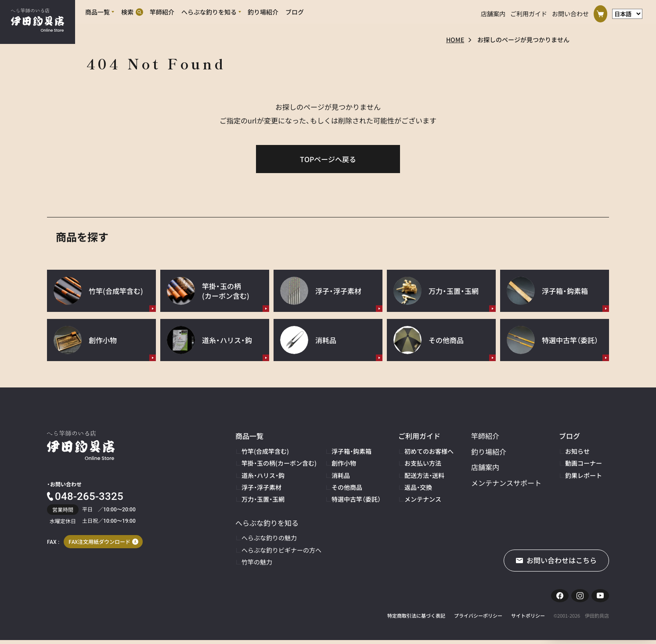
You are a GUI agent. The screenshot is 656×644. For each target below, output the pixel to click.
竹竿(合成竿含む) (265, 451)
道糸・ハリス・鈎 (263, 475)
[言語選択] (627, 12)
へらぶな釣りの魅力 (269, 538)
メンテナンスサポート (506, 483)
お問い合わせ (570, 12)
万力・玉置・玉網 (263, 499)
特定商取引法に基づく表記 (416, 620)
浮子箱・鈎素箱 (351, 451)
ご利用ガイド (529, 12)
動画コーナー (584, 463)
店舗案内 (493, 12)
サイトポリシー (528, 620)
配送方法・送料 (424, 475)
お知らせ (577, 451)
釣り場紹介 (489, 452)
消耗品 (341, 475)
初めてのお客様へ (429, 451)
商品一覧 (249, 436)
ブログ (569, 436)
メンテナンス (423, 499)
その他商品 (347, 487)
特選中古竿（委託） (356, 499)
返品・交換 (418, 487)
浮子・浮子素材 (261, 487)
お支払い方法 (423, 463)
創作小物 (344, 463)
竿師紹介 (485, 436)
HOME (455, 40)
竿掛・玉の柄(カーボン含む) (279, 463)
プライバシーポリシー (478, 620)
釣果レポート (584, 475)
